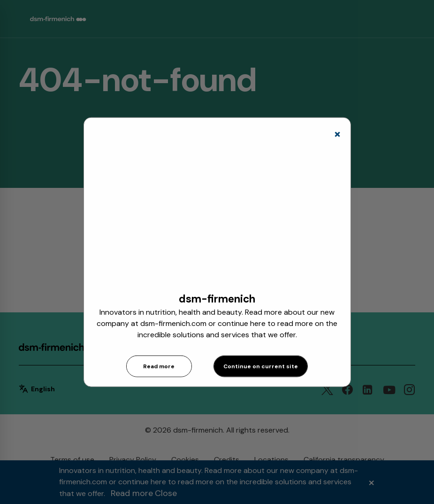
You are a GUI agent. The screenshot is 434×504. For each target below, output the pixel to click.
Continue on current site (261, 366)
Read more (159, 366)
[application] (217, 214)
